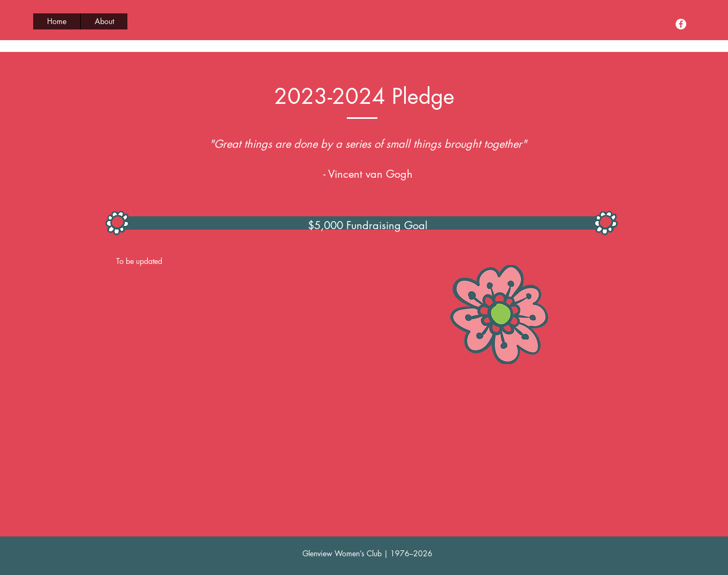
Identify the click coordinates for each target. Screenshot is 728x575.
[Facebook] (681, 24)
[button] (104, 21)
